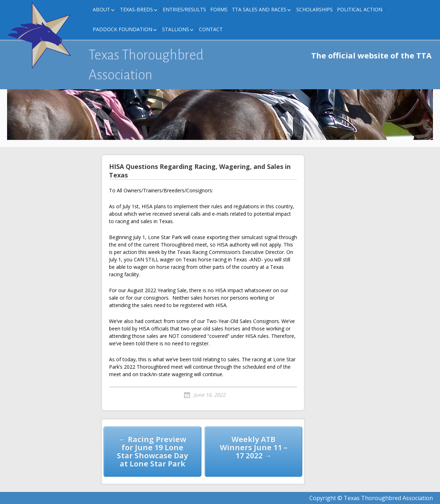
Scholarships (315, 9)
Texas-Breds (136, 9)
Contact (211, 29)
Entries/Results (184, 9)
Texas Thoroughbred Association (146, 65)
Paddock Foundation (122, 29)
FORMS (219, 9)
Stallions (176, 29)
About (101, 9)
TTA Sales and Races (259, 9)
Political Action (360, 9)
